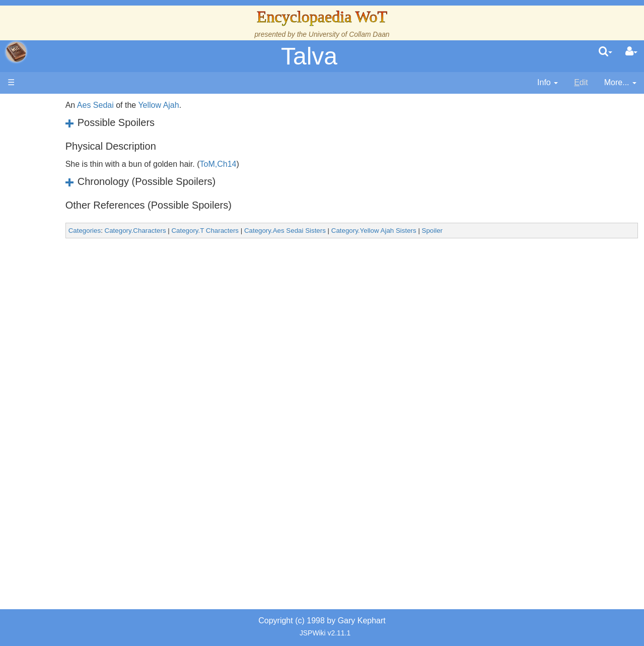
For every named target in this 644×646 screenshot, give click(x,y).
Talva (309, 56)
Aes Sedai (175, 105)
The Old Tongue (77, 272)
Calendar (64, 214)
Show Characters (79, 306)
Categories (165, 231)
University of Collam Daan (349, 34)
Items (58, 375)
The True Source (78, 191)
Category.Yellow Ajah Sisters (454, 231)
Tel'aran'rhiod (71, 410)
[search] (605, 52)
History (60, 203)
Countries (85, 260)
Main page (47, 105)
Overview (85, 249)
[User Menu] (631, 52)
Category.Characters (216, 231)
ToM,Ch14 (298, 164)
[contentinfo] (548, 83)
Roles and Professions (88, 341)
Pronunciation (73, 444)
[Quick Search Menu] (605, 52)
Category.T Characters (285, 231)
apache (16, 52)
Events (60, 225)
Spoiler (513, 231)
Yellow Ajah (239, 105)
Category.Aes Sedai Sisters (365, 231)
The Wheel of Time (82, 180)
